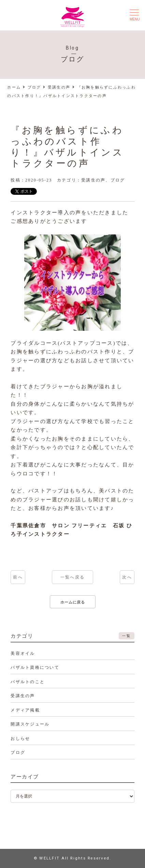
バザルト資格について (35, 667)
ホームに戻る (73, 602)
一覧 (127, 636)
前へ (18, 577)
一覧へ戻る (72, 577)
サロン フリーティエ (79, 526)
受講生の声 (93, 180)
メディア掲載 (25, 710)
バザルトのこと (28, 682)
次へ (127, 577)
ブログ (118, 180)
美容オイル (23, 653)
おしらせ (20, 738)
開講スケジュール (30, 724)
